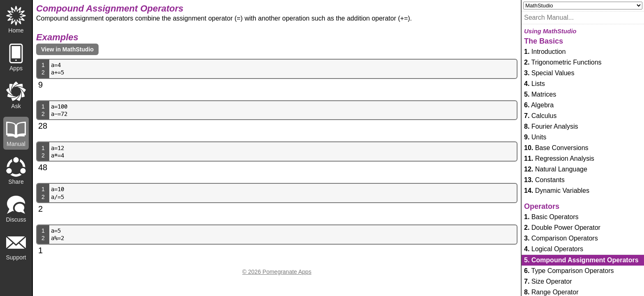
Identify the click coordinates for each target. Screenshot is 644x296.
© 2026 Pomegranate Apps (277, 272)
